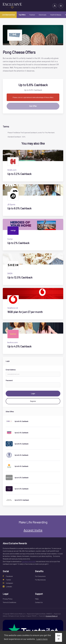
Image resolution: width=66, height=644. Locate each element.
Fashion (32, 15)
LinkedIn (7, 586)
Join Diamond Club (8, 15)
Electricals (43, 15)
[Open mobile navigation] (61, 6)
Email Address (11, 370)
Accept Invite (33, 530)
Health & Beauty (56, 15)
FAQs (37, 599)
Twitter (7, 580)
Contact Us (39, 602)
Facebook (8, 576)
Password (9, 380)
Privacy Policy (8, 599)
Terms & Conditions (9, 602)
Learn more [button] (42, 639)
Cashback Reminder (29, 561)
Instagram (8, 583)
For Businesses (40, 580)
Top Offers (22, 15)
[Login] (55, 6)
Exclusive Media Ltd (52, 616)
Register (33, 401)
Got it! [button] (59, 637)
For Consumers (40, 576)
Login (33, 393)
